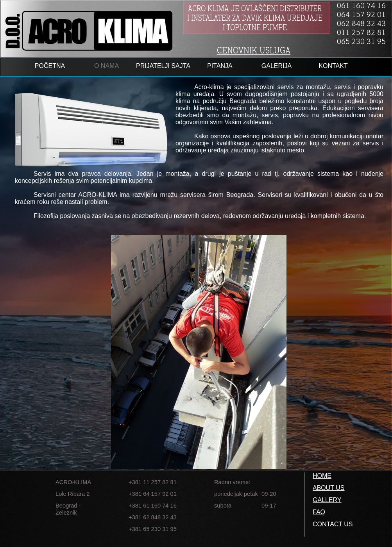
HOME (322, 476)
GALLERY (327, 500)
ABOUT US (329, 488)
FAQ (319, 512)
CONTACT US (333, 524)
